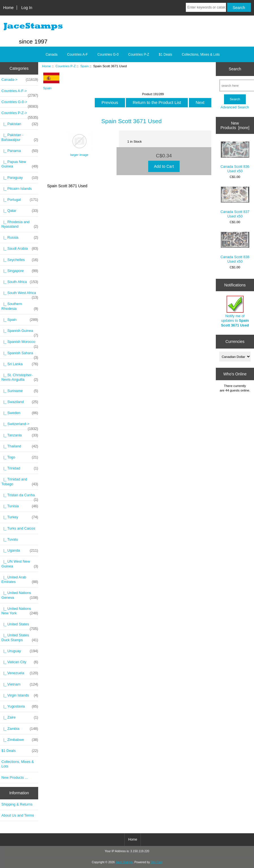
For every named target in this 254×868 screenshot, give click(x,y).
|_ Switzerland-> (20, 425)
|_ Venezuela (20, 673)
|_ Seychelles (20, 260)
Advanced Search (235, 107)
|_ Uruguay (20, 651)
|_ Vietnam (20, 684)
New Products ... (15, 777)
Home (8, 8)
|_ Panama (20, 151)
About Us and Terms (18, 815)
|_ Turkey (20, 517)
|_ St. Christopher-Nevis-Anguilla (20, 377)
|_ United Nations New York (20, 611)
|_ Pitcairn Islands (17, 189)
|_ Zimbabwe (20, 740)
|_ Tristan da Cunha (20, 497)
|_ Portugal (20, 200)
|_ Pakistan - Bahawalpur (20, 137)
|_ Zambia (20, 729)
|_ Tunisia (20, 506)
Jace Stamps (124, 862)
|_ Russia (20, 238)
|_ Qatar (20, 211)
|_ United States (20, 626)
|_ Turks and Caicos (18, 528)
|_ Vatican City (20, 662)
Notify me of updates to (235, 312)
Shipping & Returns (17, 804)
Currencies (235, 341)
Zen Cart (157, 862)
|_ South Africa (20, 282)
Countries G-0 (108, 55)
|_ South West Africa (20, 294)
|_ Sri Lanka (20, 364)
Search (235, 69)
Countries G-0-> (20, 103)
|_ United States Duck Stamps (20, 638)
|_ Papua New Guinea (20, 164)
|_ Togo (20, 457)
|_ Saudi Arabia (20, 249)
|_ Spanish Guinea (20, 332)
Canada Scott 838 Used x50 (235, 248)
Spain (85, 66)
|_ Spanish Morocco (20, 343)
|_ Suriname (20, 391)
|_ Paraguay (20, 178)
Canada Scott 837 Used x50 (235, 203)
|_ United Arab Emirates (20, 580)
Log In (27, 8)
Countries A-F (77, 55)
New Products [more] (235, 125)
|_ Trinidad (20, 468)
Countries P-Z (66, 66)
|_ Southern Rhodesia (20, 306)
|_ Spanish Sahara (20, 354)
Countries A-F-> (20, 92)
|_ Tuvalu (10, 539)
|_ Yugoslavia (20, 706)
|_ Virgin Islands (20, 695)
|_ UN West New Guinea (20, 564)
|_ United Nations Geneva (20, 595)
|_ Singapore (20, 271)
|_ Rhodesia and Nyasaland (20, 224)
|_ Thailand (20, 446)
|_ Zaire (20, 717)
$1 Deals (165, 55)
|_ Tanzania (20, 435)
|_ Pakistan (20, 124)
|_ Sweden (20, 413)
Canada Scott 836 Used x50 (235, 157)
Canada (51, 55)
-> (20, 114)
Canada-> (20, 80)
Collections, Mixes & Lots (201, 55)
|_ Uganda (20, 551)
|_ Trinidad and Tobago (20, 482)
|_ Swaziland (20, 402)
